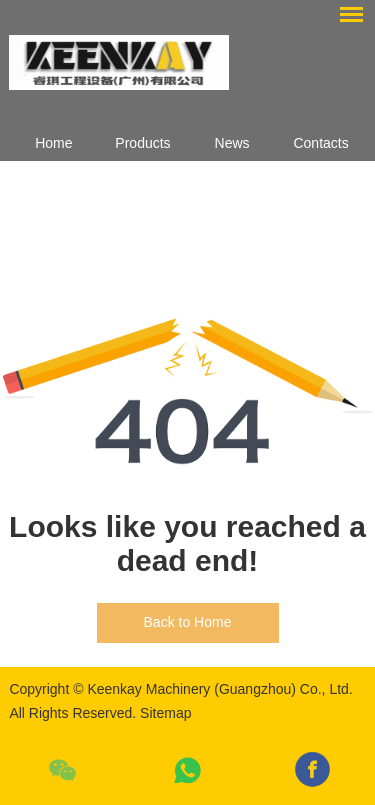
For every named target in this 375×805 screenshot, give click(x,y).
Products (142, 143)
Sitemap (165, 713)
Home (53, 143)
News (232, 143)
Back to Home (188, 622)
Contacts (320, 143)
